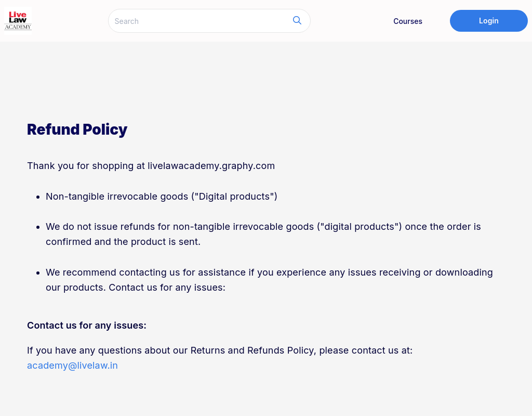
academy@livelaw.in (72, 365)
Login (489, 21)
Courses (408, 21)
